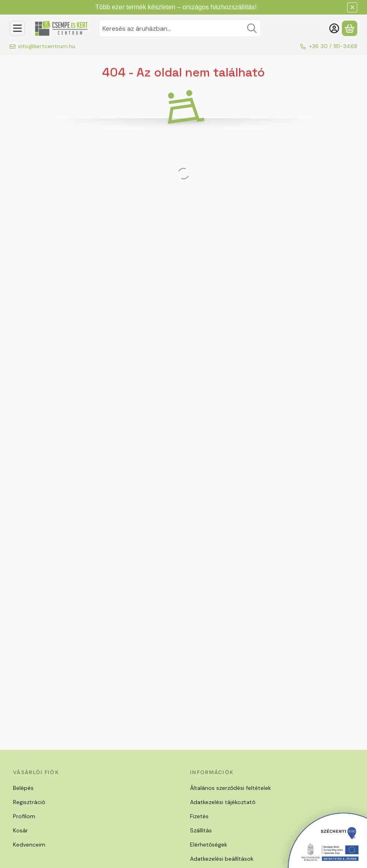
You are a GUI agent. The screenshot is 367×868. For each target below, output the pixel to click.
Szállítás (201, 830)
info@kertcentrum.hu (47, 46)
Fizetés (199, 816)
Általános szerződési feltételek (230, 788)
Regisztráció (29, 802)
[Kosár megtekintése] (350, 28)
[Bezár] (352, 7)
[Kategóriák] (17, 28)
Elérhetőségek (209, 845)
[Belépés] (334, 28)
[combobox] (180, 28)
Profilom (24, 816)
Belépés (23, 788)
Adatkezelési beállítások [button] (222, 859)
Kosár (20, 830)
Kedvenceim (29, 845)
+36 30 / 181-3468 (333, 46)
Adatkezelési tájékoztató (223, 802)
